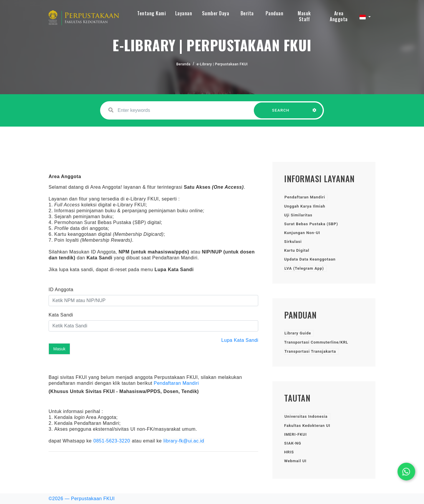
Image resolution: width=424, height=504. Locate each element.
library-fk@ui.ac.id (184, 441)
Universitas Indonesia (306, 416)
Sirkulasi (293, 242)
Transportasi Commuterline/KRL (316, 342)
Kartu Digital (297, 250)
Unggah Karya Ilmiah (305, 206)
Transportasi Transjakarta (310, 351)
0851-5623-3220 (112, 441)
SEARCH (281, 113)
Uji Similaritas (298, 215)
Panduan (275, 13)
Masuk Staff (304, 16)
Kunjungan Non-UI (302, 233)
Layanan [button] (184, 13)
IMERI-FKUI (295, 434)
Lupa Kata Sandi (240, 340)
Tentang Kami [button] (151, 13)
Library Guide (298, 333)
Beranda (183, 64)
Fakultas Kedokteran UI (307, 426)
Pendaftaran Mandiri (176, 383)
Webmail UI (295, 461)
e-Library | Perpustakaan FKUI (222, 64)
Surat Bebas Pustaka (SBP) (311, 224)
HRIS (289, 452)
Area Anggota (339, 16)
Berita (247, 13)
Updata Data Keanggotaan (310, 259)
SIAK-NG (293, 443)
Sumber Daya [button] (216, 13)
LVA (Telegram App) (304, 268)
